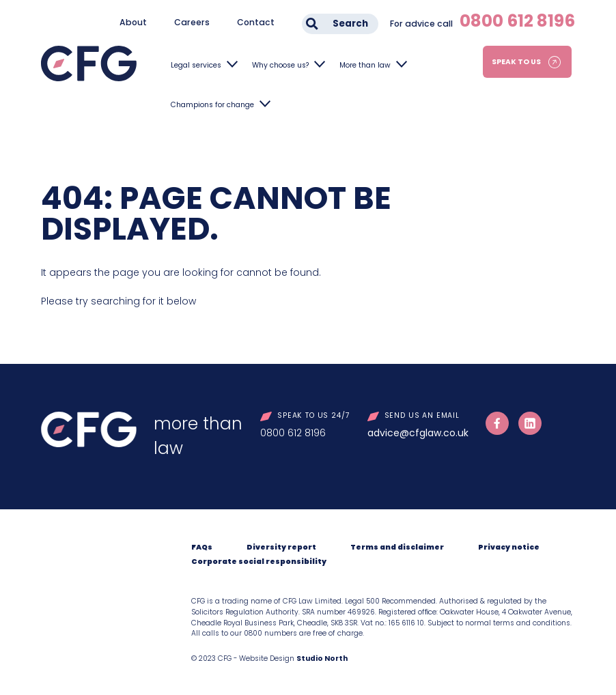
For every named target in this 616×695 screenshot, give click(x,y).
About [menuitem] (133, 22)
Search (350, 24)
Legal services (196, 65)
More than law (365, 65)
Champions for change (212, 105)
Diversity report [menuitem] (281, 547)
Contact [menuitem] (256, 22)
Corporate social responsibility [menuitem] (259, 562)
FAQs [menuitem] (202, 547)
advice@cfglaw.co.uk (418, 433)
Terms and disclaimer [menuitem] (397, 547)
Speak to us (516, 62)
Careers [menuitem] (192, 22)
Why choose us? (280, 65)
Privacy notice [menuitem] (509, 547)
